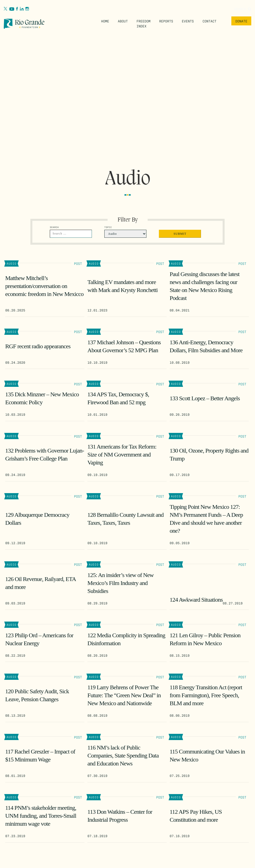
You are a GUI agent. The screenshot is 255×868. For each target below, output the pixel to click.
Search (243, 9)
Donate (241, 21)
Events (188, 21)
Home (105, 21)
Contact (209, 21)
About (123, 21)
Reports (166, 21)
